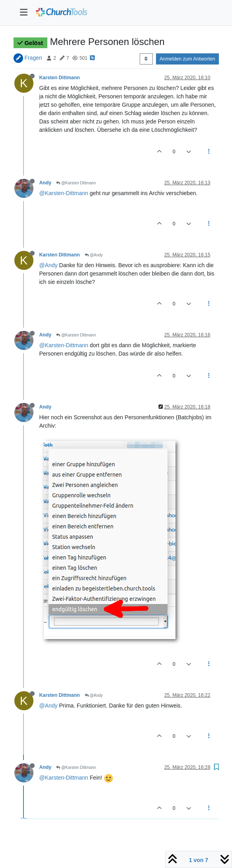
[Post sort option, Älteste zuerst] (146, 59)
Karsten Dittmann (60, 78)
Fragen (33, 58)
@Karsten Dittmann (76, 183)
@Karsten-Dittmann (64, 193)
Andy (46, 183)
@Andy (94, 255)
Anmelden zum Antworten (187, 59)
